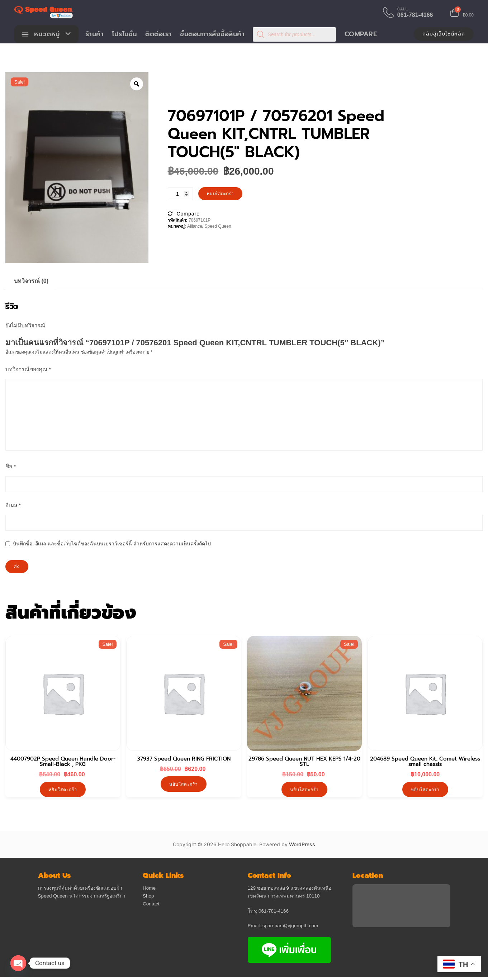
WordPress (302, 845)
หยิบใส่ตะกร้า (220, 194)
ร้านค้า (95, 34)
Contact (151, 904)
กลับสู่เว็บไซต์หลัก (444, 34)
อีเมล (13, 505)
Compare (361, 34)
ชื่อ (11, 467)
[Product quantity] (180, 194)
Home (149, 889)
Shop (148, 896)
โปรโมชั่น (125, 34)
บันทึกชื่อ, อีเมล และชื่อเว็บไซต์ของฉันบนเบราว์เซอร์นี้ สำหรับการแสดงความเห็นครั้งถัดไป (112, 544)
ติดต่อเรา (159, 34)
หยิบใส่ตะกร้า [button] (63, 790)
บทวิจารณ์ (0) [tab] (31, 281)
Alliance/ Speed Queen (209, 227)
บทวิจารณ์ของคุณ (28, 370)
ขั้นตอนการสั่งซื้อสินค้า (213, 34)
